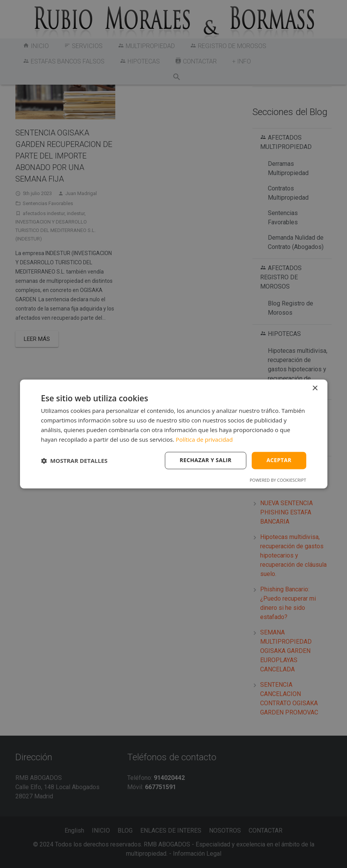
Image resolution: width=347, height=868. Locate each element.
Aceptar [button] (279, 460)
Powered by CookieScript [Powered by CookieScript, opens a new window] (278, 480)
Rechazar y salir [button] (206, 460)
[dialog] (174, 434)
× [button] (315, 388)
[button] (74, 461)
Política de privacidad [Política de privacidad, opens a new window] (204, 439)
